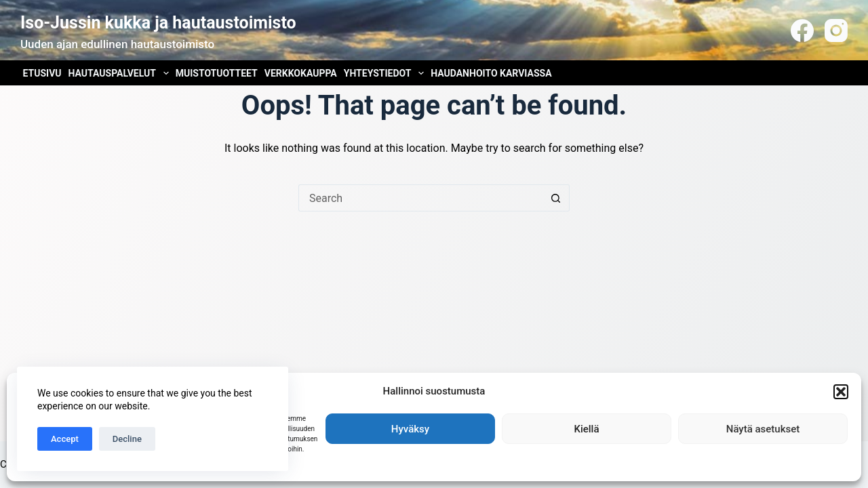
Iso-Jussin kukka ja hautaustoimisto (158, 23)
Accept (65, 439)
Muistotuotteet (217, 73)
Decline (127, 439)
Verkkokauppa (301, 73)
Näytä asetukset (763, 429)
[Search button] (556, 198)
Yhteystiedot (385, 73)
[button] (841, 392)
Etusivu (42, 73)
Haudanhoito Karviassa (491, 73)
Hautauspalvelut (120, 73)
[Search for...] (420, 198)
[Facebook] (802, 30)
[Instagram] (836, 30)
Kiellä (586, 429)
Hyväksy (410, 429)
